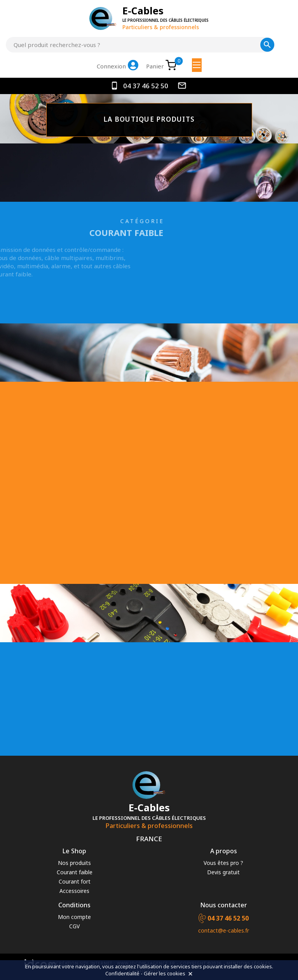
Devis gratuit (223, 872)
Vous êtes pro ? (223, 863)
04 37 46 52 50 (140, 86)
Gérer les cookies (165, 973)
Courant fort (75, 881)
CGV (74, 926)
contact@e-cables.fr (224, 930)
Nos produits (74, 863)
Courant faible (75, 872)
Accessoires (74, 891)
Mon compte (74, 917)
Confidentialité (122, 973)
